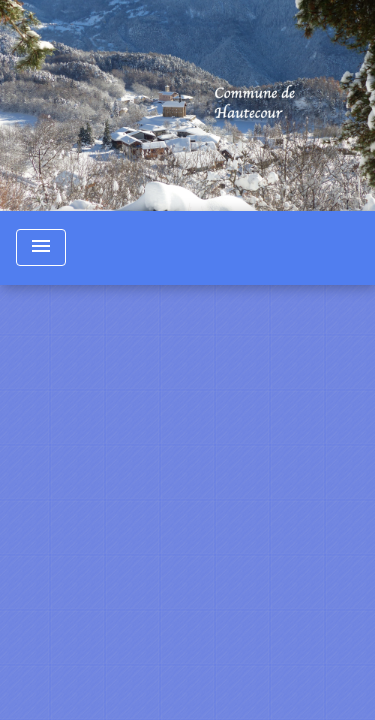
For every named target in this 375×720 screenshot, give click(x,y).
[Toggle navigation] (41, 247)
